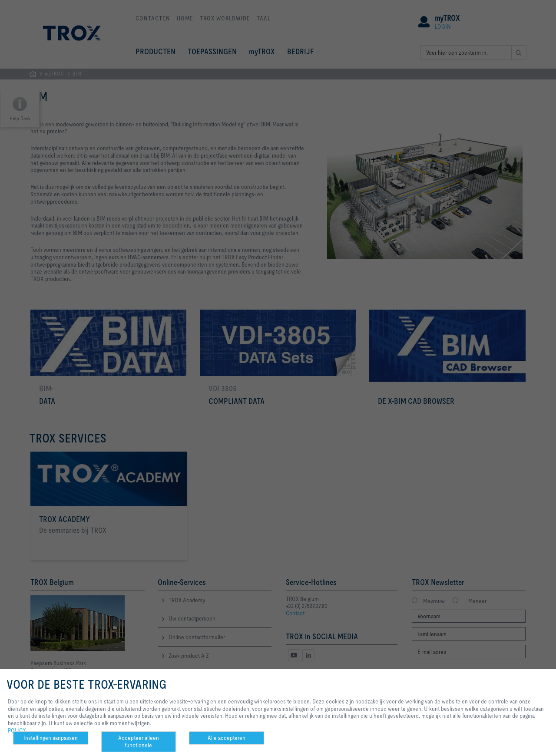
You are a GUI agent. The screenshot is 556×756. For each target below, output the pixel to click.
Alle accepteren (227, 738)
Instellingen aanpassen (51, 738)
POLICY (17, 730)
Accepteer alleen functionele (139, 741)
